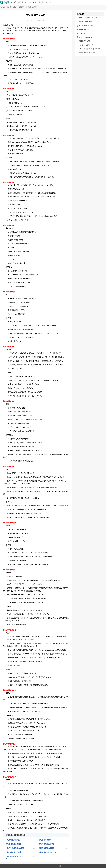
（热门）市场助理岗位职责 (15, 848)
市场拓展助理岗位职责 (46, 848)
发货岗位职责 (84, 33)
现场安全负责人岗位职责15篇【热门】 (91, 49)
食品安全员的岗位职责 (86, 45)
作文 (30, 2)
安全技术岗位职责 (85, 41)
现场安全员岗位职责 (86, 37)
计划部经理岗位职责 (86, 22)
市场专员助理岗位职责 (13, 844)
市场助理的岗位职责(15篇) (48, 852)
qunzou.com (56, 866)
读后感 (35, 2)
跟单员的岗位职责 (85, 29)
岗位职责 (22, 7)
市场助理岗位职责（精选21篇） (15, 856)
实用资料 (20, 2)
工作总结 (13, 2)
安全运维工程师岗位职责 (87, 53)
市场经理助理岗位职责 (13, 852)
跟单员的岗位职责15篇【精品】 (89, 18)
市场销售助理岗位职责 (46, 844)
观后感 (41, 2)
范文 (46, 2)
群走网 (9, 7)
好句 (26, 2)
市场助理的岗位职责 (13, 840)
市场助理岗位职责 (45, 840)
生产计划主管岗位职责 (86, 26)
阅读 (50, 2)
